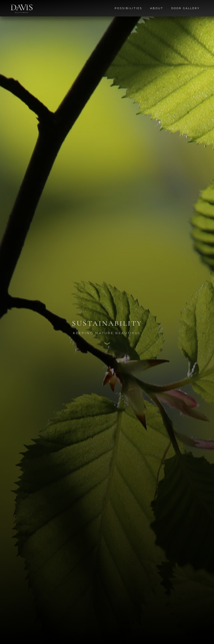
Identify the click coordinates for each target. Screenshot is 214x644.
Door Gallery (185, 8)
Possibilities (128, 8)
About (157, 8)
